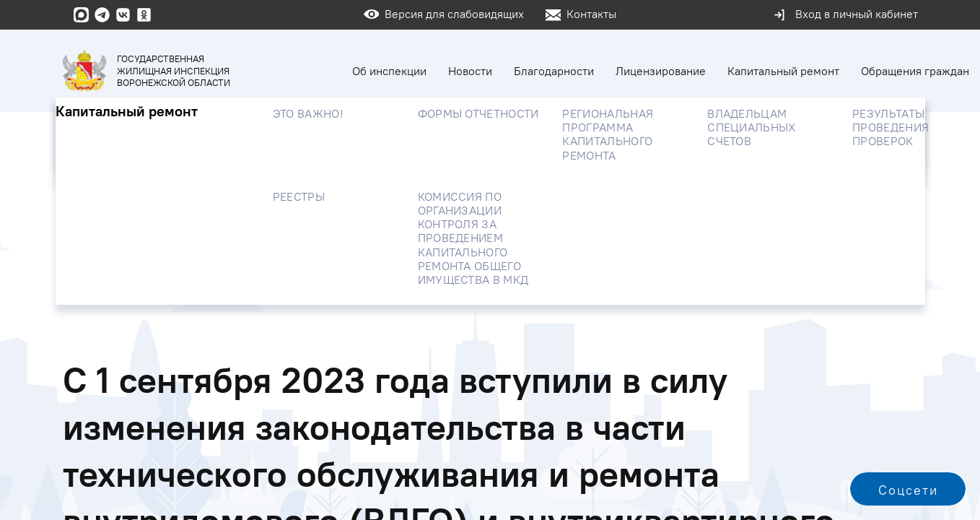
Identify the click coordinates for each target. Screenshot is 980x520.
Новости (470, 71)
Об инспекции (389, 71)
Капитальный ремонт (783, 71)
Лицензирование (661, 71)
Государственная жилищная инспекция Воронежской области (146, 71)
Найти (863, 168)
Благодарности (554, 71)
